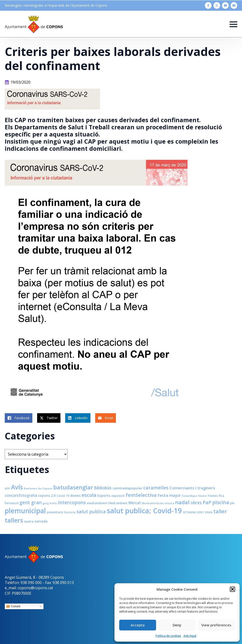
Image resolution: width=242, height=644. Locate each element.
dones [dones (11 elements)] (75, 495)
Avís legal (190, 636)
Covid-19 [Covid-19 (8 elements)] (63, 496)
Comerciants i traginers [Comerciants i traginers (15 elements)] (192, 488)
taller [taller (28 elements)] (220, 511)
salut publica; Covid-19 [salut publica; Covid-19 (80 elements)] (144, 511)
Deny (177, 625)
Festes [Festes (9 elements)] (213, 496)
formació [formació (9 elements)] (12, 503)
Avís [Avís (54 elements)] (17, 487)
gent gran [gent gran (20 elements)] (31, 503)
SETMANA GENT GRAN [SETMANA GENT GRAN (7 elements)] (198, 512)
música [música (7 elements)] (169, 503)
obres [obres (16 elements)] (196, 503)
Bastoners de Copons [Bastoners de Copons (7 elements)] (38, 488)
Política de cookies (168, 636)
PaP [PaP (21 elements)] (207, 502)
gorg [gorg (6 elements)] (46, 503)
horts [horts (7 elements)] (53, 503)
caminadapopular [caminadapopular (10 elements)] (127, 488)
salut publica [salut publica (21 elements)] (91, 511)
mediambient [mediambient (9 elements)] (97, 503)
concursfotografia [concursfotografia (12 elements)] (21, 495)
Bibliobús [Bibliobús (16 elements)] (103, 488)
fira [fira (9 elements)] (221, 496)
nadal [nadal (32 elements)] (182, 502)
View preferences (216, 625)
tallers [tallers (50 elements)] (14, 520)
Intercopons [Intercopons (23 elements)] (72, 502)
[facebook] (208, 5)
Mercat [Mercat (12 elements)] (135, 503)
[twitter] (217, 5)
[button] (232, 589)
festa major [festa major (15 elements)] (169, 495)
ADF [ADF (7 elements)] (7, 488)
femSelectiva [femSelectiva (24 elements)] (141, 495)
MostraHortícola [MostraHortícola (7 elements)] (153, 503)
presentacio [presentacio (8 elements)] (55, 512)
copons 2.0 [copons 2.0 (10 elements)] (47, 496)
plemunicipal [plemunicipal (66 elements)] (25, 511)
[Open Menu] (233, 24)
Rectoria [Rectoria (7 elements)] (70, 512)
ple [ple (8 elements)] (232, 503)
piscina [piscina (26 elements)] (221, 502)
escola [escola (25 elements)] (89, 495)
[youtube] (225, 5)
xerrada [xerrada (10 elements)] (41, 521)
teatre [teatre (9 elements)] (29, 521)
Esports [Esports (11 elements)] (104, 495)
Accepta (138, 625)
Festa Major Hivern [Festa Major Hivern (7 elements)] (194, 496)
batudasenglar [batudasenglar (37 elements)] (73, 487)
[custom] (234, 5)
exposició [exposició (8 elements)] (118, 496)
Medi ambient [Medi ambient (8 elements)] (118, 503)
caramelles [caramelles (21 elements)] (156, 488)
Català (13, 606)
